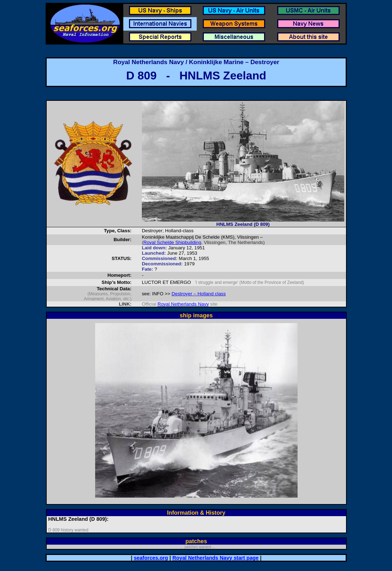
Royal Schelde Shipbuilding (172, 242)
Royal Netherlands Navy (183, 304)
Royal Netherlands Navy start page (216, 558)
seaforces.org (151, 558)
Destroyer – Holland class (199, 294)
